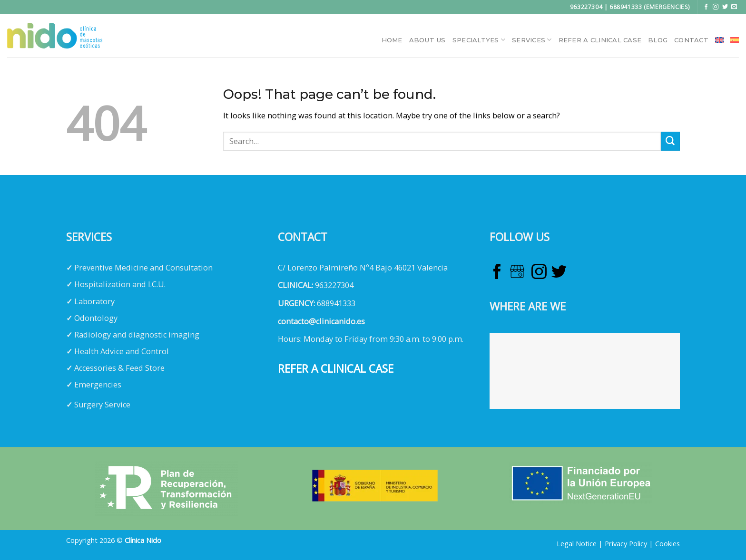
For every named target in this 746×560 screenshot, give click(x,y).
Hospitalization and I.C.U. (120, 284)
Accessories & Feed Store (119, 368)
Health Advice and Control (122, 351)
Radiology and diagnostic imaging (137, 335)
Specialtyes (479, 40)
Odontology (96, 318)
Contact (691, 40)
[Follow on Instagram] (716, 7)
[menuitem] (719, 40)
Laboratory (94, 301)
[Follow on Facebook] (706, 7)
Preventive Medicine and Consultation (143, 268)
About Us (427, 40)
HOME (392, 40)
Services (532, 40)
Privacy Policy (626, 543)
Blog (658, 40)
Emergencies (98, 385)
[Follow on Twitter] (725, 7)
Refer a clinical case (600, 40)
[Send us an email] (734, 7)
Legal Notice (577, 543)
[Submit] (670, 141)
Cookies (667, 543)
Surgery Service (102, 405)
